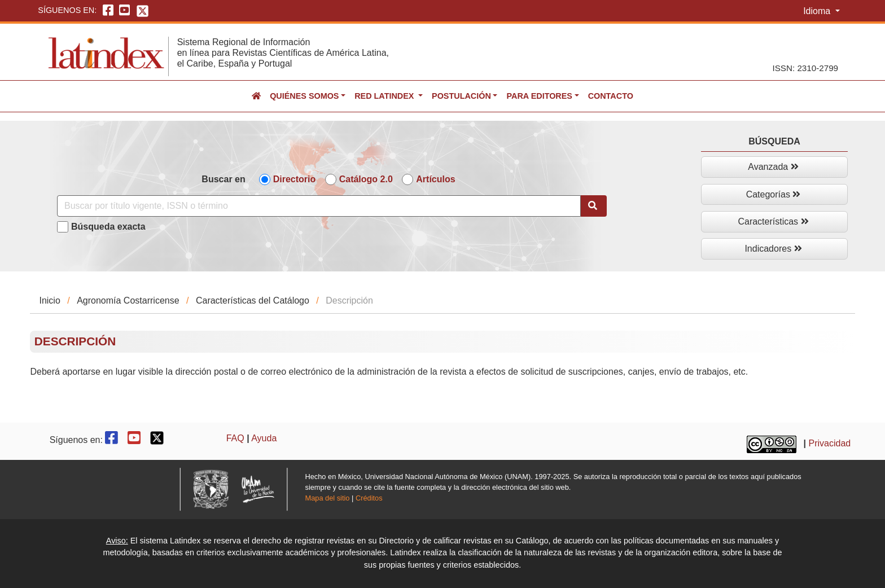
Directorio (295, 179)
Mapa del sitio (328, 498)
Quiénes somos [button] (304, 96)
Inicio (49, 300)
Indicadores (773, 249)
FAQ (235, 438)
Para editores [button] (539, 96)
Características (773, 221)
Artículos (435, 179)
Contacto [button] (611, 96)
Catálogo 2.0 (366, 179)
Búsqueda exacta (108, 227)
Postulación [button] (461, 96)
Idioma (818, 11)
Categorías (774, 194)
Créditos (369, 498)
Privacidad (830, 443)
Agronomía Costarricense (128, 300)
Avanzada (773, 167)
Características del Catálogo (253, 300)
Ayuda (264, 438)
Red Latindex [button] (385, 96)
